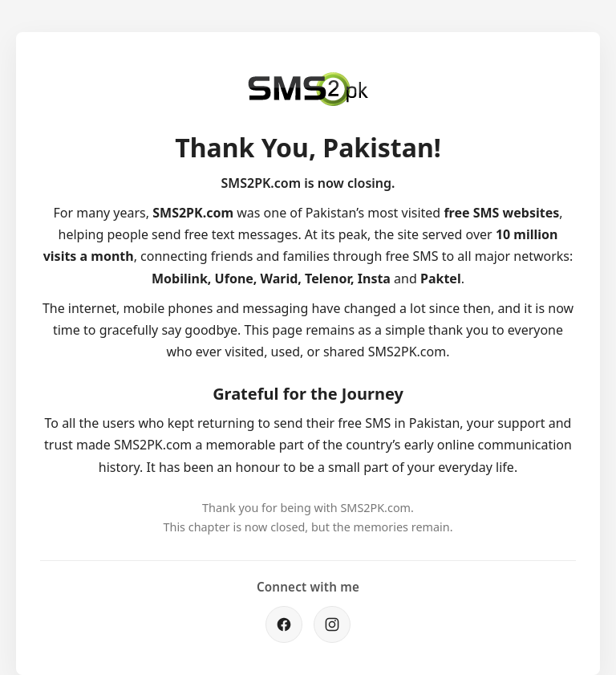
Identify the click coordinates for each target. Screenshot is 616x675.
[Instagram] (332, 624)
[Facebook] (284, 624)
